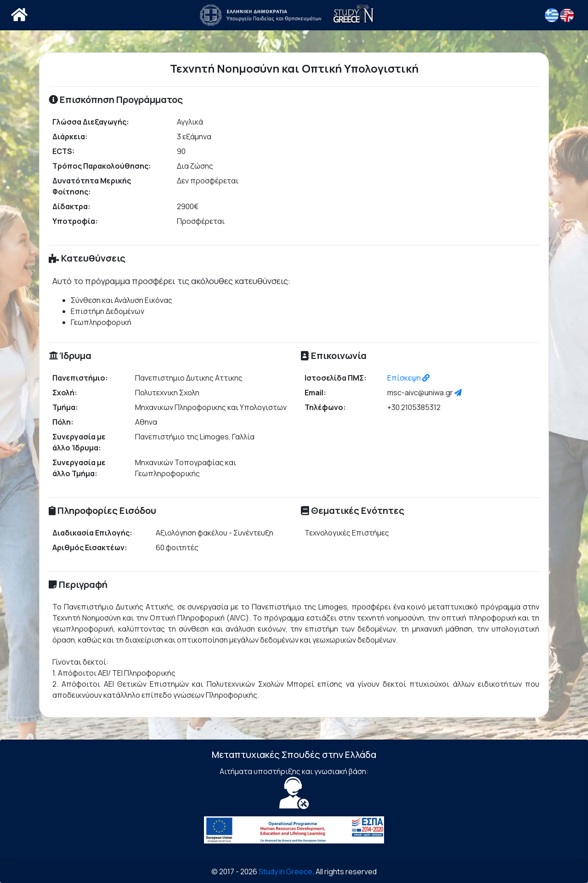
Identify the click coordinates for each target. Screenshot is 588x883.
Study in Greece (286, 872)
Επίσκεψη (408, 378)
